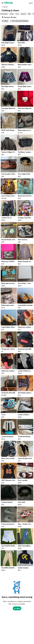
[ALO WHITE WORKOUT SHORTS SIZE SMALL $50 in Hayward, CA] (9, 539)
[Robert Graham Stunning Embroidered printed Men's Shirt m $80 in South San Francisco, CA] (25, 255)
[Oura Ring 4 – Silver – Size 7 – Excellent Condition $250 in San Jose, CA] (25, 277)
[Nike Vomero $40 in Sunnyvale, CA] (25, 233)
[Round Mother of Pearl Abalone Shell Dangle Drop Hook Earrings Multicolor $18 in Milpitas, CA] (9, 233)
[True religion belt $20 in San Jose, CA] (25, 167)
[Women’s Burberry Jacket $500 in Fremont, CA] (9, 58)
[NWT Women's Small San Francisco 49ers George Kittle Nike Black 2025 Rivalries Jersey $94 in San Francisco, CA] (9, 473)
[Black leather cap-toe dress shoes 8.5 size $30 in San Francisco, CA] (25, 58)
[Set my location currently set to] (9, 17)
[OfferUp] (9, 3)
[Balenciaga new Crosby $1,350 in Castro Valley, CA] (25, 123)
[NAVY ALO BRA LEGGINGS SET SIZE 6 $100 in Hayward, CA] (25, 539)
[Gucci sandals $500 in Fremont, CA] (25, 473)
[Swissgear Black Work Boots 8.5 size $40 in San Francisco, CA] (9, 102)
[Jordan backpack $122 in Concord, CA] (9, 430)
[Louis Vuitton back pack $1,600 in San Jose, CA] (9, 189)
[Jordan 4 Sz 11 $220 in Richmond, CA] (9, 211)
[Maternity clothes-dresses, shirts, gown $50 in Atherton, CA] (25, 320)
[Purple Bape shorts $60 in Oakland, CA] (25, 80)
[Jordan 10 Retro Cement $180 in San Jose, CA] (25, 364)
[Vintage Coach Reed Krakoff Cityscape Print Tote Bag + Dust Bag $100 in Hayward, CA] (25, 211)
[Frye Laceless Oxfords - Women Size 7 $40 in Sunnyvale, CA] (9, 167)
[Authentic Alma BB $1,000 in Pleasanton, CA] (9, 386)
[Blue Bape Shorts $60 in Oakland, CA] (9, 80)
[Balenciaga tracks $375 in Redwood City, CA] (9, 298)
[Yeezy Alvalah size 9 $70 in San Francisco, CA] (25, 452)
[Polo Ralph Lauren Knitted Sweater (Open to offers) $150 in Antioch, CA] (9, 36)
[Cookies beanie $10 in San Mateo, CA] (9, 495)
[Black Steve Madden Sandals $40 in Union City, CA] (9, 452)
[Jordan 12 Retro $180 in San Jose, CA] (25, 408)
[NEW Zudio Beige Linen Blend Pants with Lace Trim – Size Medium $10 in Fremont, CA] (9, 123)
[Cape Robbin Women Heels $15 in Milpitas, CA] (9, 320)
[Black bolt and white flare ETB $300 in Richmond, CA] (9, 277)
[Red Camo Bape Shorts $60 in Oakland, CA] (25, 102)
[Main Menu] (2, 3)
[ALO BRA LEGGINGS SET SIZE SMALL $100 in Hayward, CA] (9, 561)
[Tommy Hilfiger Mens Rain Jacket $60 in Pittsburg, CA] (9, 145)
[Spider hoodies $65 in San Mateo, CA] (25, 561)
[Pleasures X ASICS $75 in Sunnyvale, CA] (9, 255)
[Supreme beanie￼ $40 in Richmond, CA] (25, 342)
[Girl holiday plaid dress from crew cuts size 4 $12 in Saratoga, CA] (25, 386)
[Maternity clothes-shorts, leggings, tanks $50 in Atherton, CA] (9, 364)
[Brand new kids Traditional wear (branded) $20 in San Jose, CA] (25, 189)
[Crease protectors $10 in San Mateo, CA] (9, 517)
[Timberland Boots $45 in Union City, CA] (25, 430)
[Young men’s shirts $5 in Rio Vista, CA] (9, 342)
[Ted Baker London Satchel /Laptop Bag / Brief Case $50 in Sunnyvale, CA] (25, 145)
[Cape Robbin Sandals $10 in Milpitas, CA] (25, 298)
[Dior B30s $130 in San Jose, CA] (25, 36)
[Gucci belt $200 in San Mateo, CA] (25, 495)
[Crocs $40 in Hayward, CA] (9, 408)
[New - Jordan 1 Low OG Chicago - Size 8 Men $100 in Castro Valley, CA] (25, 517)
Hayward (5, 7)
